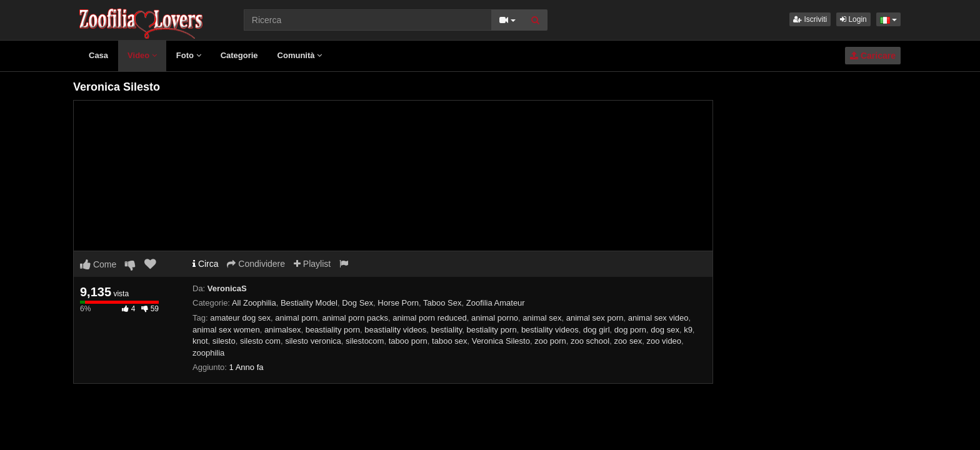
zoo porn (550, 341)
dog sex (665, 330)
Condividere (256, 264)
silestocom (365, 341)
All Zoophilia (254, 303)
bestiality (447, 330)
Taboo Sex (442, 303)
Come (98, 264)
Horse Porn (398, 303)
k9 (688, 330)
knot (200, 341)
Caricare (873, 56)
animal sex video (658, 318)
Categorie (239, 55)
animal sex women (226, 330)
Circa (206, 264)
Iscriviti (810, 19)
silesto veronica (313, 341)
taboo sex (449, 341)
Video (142, 55)
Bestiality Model (309, 303)
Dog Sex (357, 303)
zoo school (590, 341)
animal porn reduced (430, 318)
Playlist (312, 264)
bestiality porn (491, 330)
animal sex (542, 318)
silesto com (260, 341)
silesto (224, 341)
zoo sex (628, 341)
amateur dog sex (240, 318)
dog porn (630, 330)
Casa (98, 55)
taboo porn (408, 341)
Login (853, 19)
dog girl (597, 330)
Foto (189, 55)
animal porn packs (355, 318)
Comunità (300, 55)
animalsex (283, 330)
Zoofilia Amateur (496, 303)
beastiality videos (395, 330)
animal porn (296, 318)
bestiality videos (550, 330)
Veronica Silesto (501, 341)
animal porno (495, 318)
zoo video (664, 341)
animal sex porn (595, 318)
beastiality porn (333, 330)
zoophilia (208, 353)
